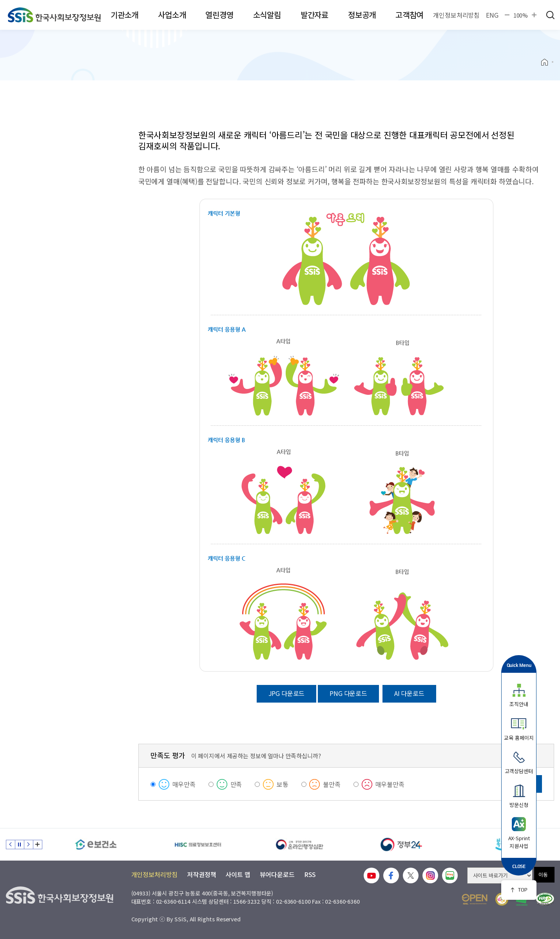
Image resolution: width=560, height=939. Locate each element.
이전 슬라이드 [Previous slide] (11, 845)
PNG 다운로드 (348, 693)
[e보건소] (96, 845)
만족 (236, 784)
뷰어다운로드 (277, 874)
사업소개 (172, 15)
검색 (550, 15)
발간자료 (314, 15)
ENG (492, 15)
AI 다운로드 (409, 693)
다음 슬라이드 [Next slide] (29, 845)
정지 (20, 845)
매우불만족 (390, 784)
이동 (543, 875)
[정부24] (402, 845)
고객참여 (409, 15)
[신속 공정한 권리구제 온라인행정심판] (300, 845)
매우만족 (184, 784)
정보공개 (362, 15)
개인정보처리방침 (456, 15)
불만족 (332, 784)
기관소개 (124, 15)
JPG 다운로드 (287, 693)
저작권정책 (201, 874)
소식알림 (267, 15)
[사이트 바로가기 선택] (500, 875)
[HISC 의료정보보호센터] (198, 845)
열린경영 (219, 15)
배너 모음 (38, 845)
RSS (310, 874)
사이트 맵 (238, 874)
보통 (283, 784)
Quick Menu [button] (519, 665)
